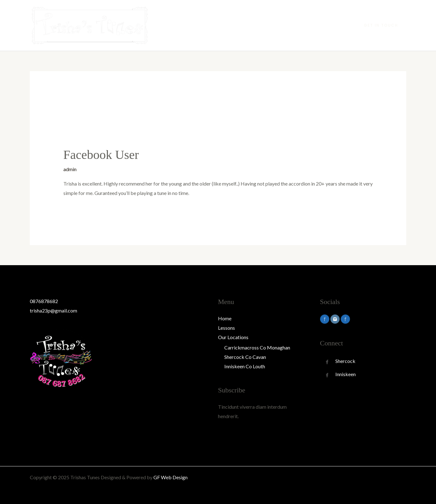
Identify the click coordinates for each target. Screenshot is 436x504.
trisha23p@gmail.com (53, 310)
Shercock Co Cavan (245, 357)
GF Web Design (170, 477)
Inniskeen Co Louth (245, 366)
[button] (381, 25)
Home (264, 25)
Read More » (77, 209)
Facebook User (101, 155)
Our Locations (323, 25)
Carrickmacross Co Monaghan (257, 347)
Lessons (289, 25)
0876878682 (44, 301)
